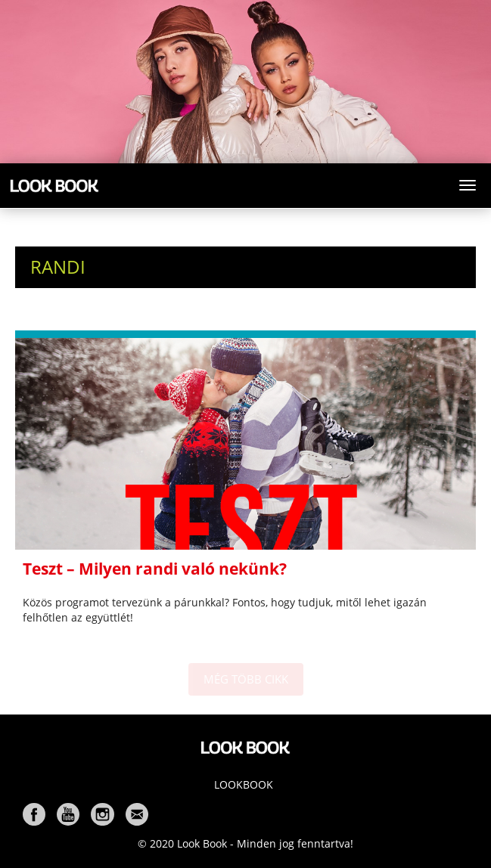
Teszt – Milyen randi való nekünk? (155, 569)
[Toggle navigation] (468, 185)
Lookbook (244, 784)
